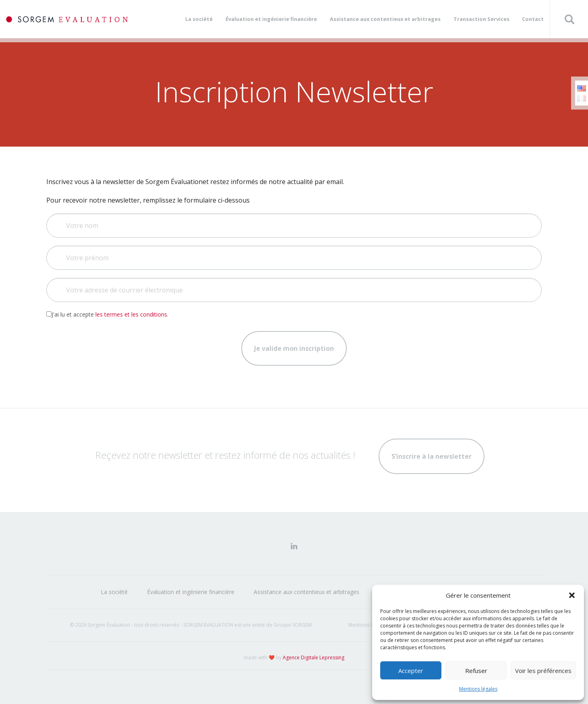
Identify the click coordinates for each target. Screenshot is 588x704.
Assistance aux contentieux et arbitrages (385, 19)
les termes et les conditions (131, 314)
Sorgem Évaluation (67, 19)
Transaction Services (481, 19)
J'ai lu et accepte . (107, 314)
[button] (572, 595)
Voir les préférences (543, 671)
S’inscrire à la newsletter (432, 456)
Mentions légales (478, 689)
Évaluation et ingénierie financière (271, 19)
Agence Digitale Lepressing (314, 657)
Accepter (411, 671)
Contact (533, 19)
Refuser (476, 671)
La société (199, 19)
